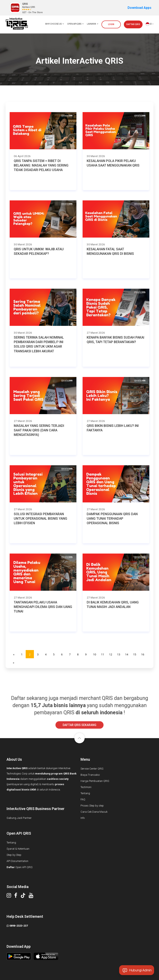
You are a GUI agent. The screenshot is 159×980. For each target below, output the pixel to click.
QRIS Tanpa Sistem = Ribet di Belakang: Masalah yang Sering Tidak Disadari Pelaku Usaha (41, 165)
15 (135, 654)
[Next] (14, 662)
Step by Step (14, 855)
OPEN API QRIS (75, 24)
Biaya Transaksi (90, 775)
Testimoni (86, 787)
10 (95, 654)
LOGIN (111, 24)
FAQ (83, 799)
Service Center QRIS (92, 769)
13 (119, 654)
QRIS (25, 4)
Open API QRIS (20, 867)
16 (143, 654)
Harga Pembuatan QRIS (95, 781)
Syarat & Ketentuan (18, 849)
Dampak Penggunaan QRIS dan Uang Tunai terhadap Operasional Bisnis (112, 519)
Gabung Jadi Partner (19, 818)
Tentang (85, 793)
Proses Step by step (92, 806)
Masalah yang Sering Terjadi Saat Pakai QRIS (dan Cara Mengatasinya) (39, 430)
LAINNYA (93, 24)
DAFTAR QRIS (133, 24)
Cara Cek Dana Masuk (94, 812)
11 (103, 654)
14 (127, 654)
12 (111, 654)
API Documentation (17, 861)
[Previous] (14, 654)
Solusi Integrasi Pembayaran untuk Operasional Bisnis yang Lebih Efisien (40, 519)
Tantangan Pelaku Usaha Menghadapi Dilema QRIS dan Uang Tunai (43, 607)
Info (83, 818)
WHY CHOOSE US (55, 24)
